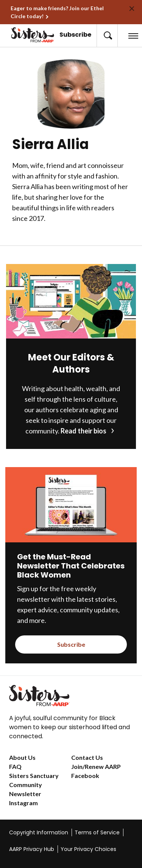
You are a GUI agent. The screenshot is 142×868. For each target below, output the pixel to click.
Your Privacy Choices (88, 849)
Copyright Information (39, 832)
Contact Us (87, 757)
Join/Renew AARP (96, 766)
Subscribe (75, 35)
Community (26, 785)
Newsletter (25, 794)
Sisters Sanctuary (34, 776)
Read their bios (83, 431)
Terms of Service (97, 832)
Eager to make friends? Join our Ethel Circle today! (57, 12)
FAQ (15, 766)
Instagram (23, 803)
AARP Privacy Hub (32, 849)
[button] (107, 36)
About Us (22, 757)
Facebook (85, 776)
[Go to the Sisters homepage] (16, 35)
